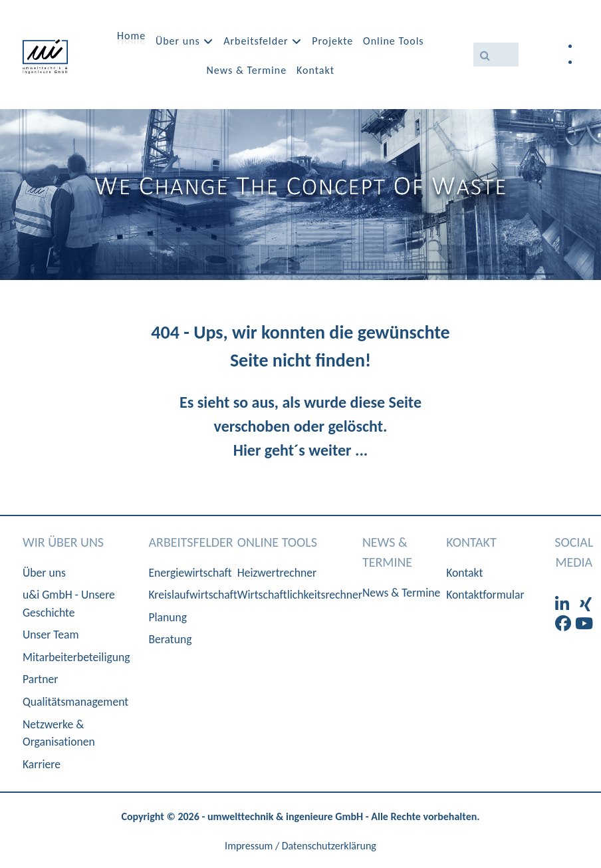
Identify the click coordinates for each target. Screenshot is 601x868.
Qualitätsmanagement (75, 702)
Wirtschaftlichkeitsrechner (300, 595)
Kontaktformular (485, 595)
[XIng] (586, 604)
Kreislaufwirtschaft (192, 595)
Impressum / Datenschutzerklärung (300, 846)
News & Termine (401, 593)
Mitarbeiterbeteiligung (76, 657)
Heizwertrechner (277, 573)
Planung (168, 617)
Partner (40, 679)
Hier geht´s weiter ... (300, 450)
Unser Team (51, 635)
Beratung (170, 639)
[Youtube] (584, 624)
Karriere (42, 764)
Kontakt (464, 573)
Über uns (44, 573)
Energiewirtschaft (190, 573)
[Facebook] (565, 624)
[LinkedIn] (564, 604)
